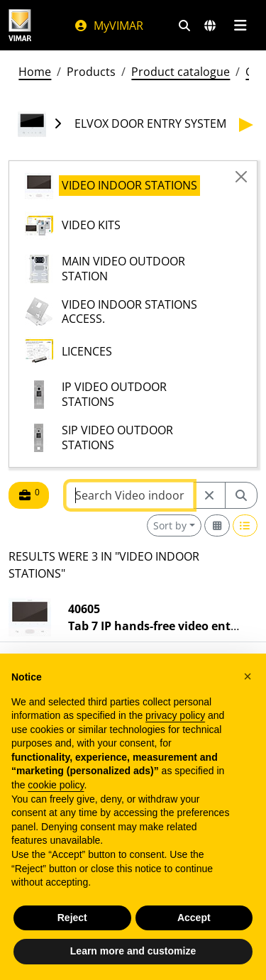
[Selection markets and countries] (210, 26)
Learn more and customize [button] (133, 951)
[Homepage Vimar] (20, 25)
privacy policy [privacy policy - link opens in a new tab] (175, 715)
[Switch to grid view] (217, 525)
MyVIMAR (109, 26)
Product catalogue (181, 72)
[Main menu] (240, 26)
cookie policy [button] (56, 785)
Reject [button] (72, 918)
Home (35, 72)
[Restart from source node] (209, 495)
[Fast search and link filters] (184, 26)
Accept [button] (194, 918)
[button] (248, 676)
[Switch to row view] (245, 525)
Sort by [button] (170, 525)
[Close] (241, 177)
